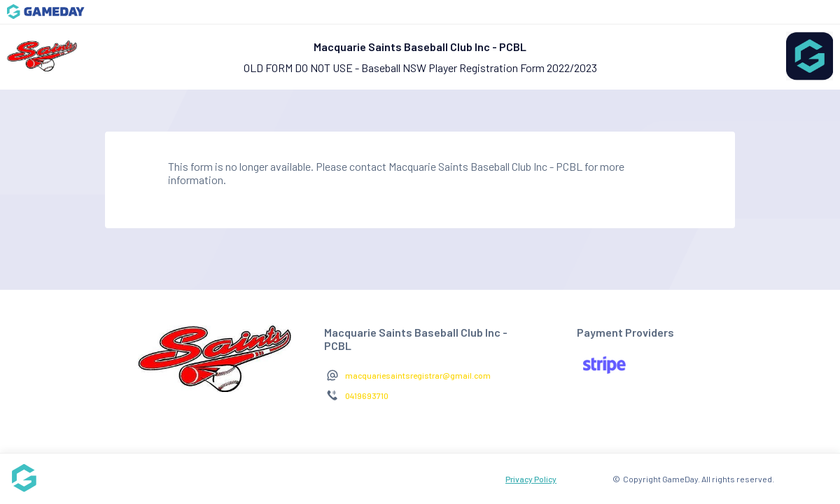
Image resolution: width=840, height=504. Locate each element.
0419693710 (367, 395)
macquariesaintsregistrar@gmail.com (418, 375)
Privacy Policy (531, 479)
